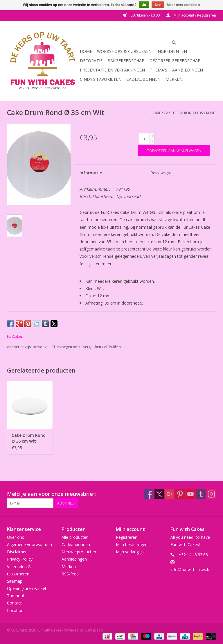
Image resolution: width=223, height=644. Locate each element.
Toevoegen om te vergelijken (78, 347)
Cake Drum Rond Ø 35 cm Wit (190, 113)
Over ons (16, 537)
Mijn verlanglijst (131, 552)
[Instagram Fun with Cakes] (211, 494)
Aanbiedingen (188, 70)
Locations (16, 610)
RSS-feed (70, 574)
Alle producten (75, 537)
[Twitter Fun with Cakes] (159, 494)
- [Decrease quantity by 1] (152, 141)
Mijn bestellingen (132, 544)
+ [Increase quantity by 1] (152, 136)
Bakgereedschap (126, 61)
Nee (158, 5)
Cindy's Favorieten (101, 79)
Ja (144, 5)
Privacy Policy (20, 559)
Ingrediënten (172, 51)
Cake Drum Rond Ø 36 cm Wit (29, 438)
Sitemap (15, 581)
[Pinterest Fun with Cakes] (180, 494)
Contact (14, 603)
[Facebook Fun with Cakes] (149, 494)
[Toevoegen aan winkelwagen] (174, 150)
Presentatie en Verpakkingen (112, 70)
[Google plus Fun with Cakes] (170, 494)
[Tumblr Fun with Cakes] (201, 494)
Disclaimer (17, 552)
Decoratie (91, 61)
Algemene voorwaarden (29, 544)
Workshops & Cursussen (124, 51)
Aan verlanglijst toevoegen (29, 347)
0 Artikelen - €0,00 (142, 15)
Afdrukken (112, 347)
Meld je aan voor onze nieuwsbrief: (52, 494)
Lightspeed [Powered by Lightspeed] (94, 630)
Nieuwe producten (79, 552)
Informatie (91, 173)
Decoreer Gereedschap (175, 61)
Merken (174, 79)
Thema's (159, 70)
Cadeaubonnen (143, 79)
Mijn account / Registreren (191, 15)
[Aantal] (144, 139)
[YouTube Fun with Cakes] (190, 494)
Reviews (160, 173)
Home (86, 51)
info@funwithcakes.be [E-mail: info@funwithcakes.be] (191, 569)
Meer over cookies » (184, 5)
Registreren (127, 537)
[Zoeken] (193, 42)
